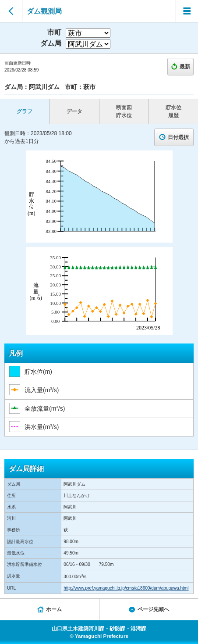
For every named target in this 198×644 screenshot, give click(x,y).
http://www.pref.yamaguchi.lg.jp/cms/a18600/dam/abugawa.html (126, 588)
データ (74, 111)
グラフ (25, 111)
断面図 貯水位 (124, 111)
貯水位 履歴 (173, 111)
